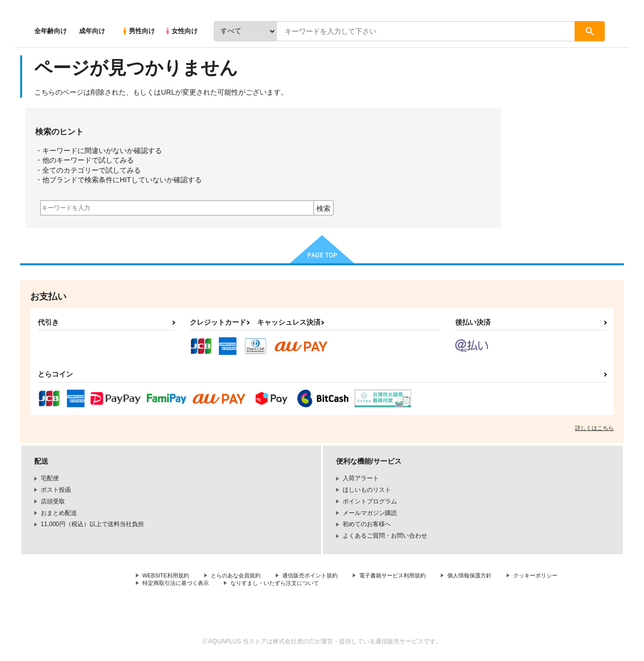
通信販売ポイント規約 (321, 576)
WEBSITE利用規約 (168, 576)
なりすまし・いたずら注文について (355, 584)
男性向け (138, 31)
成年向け (92, 31)
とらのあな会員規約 (243, 576)
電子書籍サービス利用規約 (410, 576)
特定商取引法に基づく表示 (249, 584)
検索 (324, 208)
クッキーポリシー (167, 584)
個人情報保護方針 (492, 576)
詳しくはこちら (594, 428)
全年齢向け (51, 31)
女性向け (181, 31)
